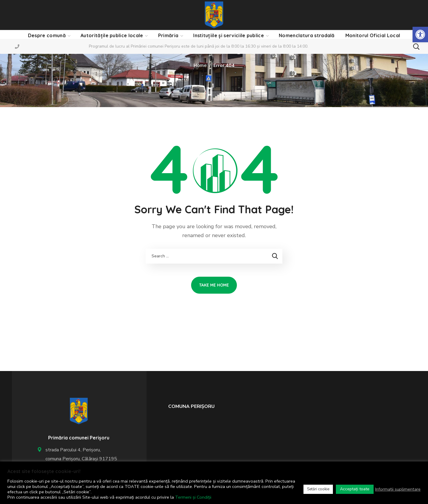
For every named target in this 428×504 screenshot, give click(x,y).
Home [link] (200, 65)
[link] (420, 35)
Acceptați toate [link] (355, 489)
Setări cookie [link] (318, 489)
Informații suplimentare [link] (398, 489)
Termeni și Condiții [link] (193, 497)
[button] (416, 46)
